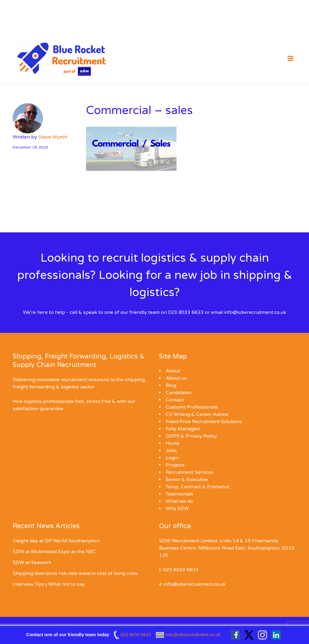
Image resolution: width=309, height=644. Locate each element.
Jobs (171, 451)
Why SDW (177, 509)
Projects (175, 465)
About (173, 371)
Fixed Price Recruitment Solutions (204, 422)
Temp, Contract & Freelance (198, 487)
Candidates (178, 393)
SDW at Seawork (32, 563)
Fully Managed (183, 429)
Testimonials (180, 494)
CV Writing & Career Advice (197, 414)
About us (176, 378)
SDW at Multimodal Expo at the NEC (54, 552)
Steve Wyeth (53, 137)
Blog (171, 385)
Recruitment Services (190, 472)
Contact (175, 400)
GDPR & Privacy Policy (191, 436)
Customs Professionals (192, 407)
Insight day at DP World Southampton (56, 541)
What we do (179, 501)
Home (173, 443)
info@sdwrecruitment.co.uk (255, 312)
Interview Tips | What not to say (49, 584)
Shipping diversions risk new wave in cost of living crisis (75, 573)
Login (172, 458)
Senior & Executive (187, 480)
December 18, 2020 (30, 147)
